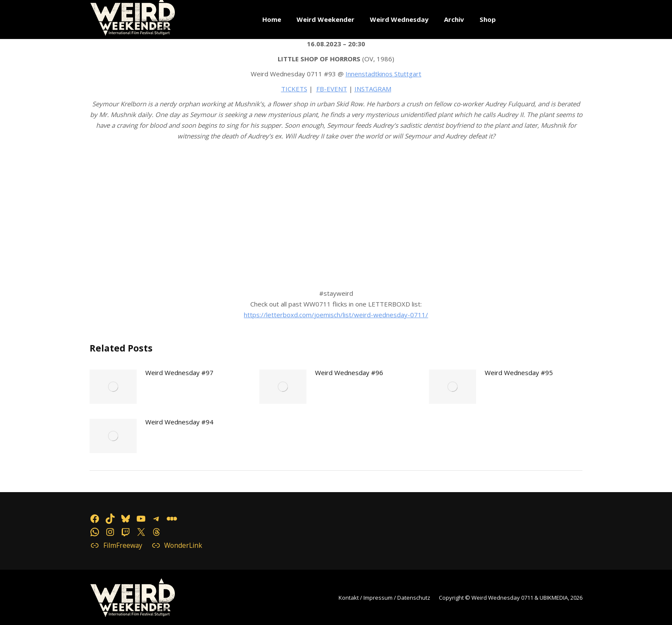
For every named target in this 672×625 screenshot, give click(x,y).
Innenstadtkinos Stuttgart (383, 74)
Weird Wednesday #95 (519, 373)
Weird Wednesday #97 (179, 373)
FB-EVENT (332, 89)
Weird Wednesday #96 (349, 373)
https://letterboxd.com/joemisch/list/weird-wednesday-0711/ (336, 315)
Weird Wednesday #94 (179, 422)
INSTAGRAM (373, 89)
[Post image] (113, 387)
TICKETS (294, 89)
